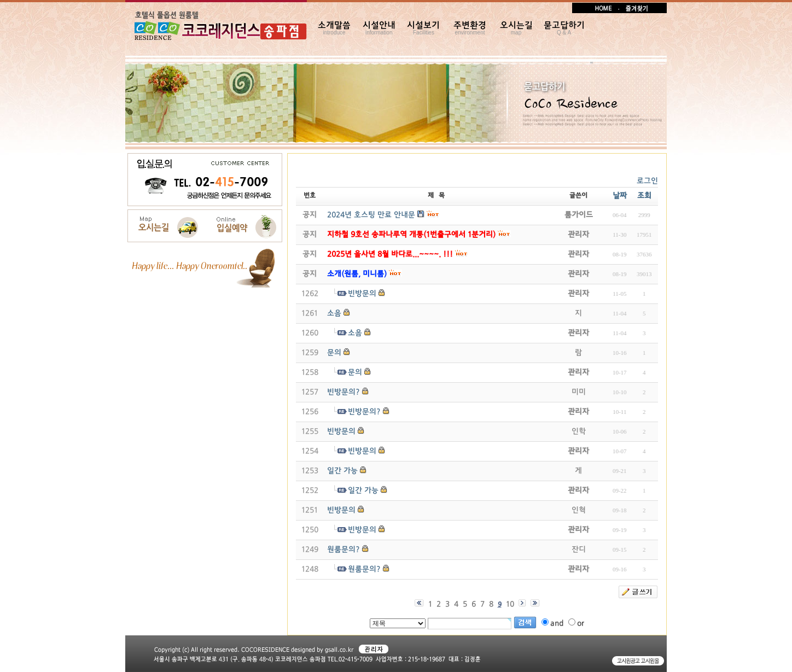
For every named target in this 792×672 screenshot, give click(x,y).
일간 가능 (342, 471)
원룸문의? (343, 550)
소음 (334, 314)
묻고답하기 (564, 28)
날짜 (620, 196)
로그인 (647, 181)
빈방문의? (343, 392)
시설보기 (423, 28)
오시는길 (516, 28)
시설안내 (379, 28)
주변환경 (470, 28)
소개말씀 (334, 28)
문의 (334, 353)
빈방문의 (362, 294)
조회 (644, 196)
